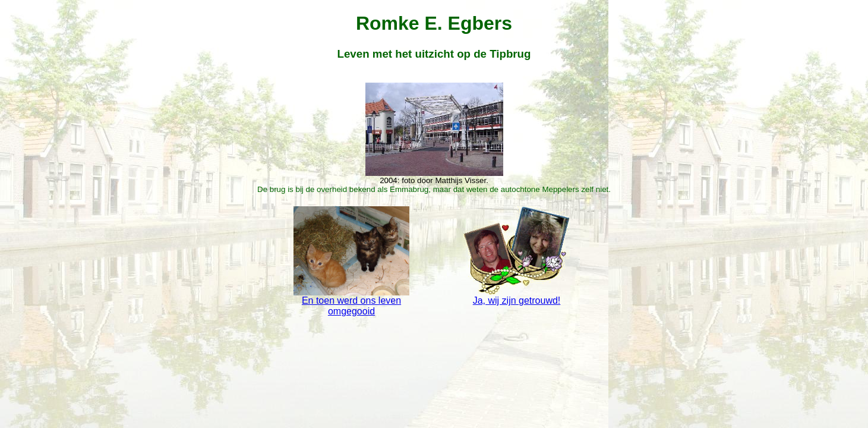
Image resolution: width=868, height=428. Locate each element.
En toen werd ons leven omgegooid (351, 302)
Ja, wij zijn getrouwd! (516, 296)
